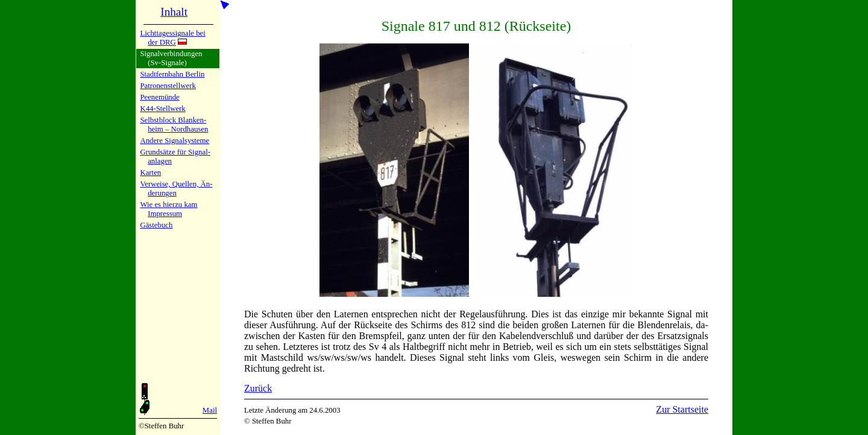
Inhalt (174, 12)
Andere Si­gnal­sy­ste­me (175, 141)
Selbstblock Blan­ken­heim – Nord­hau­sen (174, 125)
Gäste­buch (156, 225)
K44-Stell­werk (162, 109)
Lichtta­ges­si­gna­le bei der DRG (172, 38)
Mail (210, 410)
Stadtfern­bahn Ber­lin (172, 74)
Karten (150, 173)
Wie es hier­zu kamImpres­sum (168, 209)
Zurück (258, 388)
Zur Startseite (682, 409)
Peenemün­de (159, 97)
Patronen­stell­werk (168, 86)
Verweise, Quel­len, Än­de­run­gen (176, 189)
